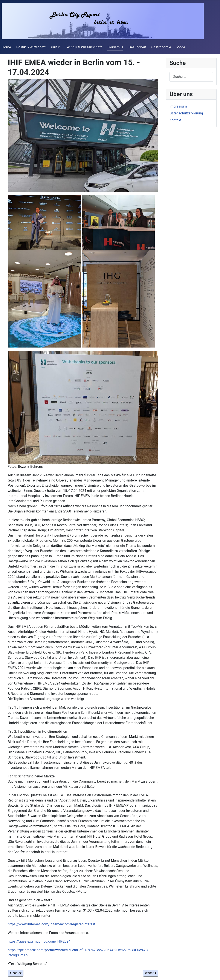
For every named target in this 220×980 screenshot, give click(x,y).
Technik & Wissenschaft (84, 47)
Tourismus (115, 47)
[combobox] (191, 77)
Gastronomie (161, 47)
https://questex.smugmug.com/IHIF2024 (39, 941)
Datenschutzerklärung (186, 113)
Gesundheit (137, 47)
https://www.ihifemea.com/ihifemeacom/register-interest (51, 924)
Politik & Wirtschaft (31, 47)
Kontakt (175, 120)
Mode (181, 47)
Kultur (55, 47)
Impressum (178, 106)
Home (6, 47)
